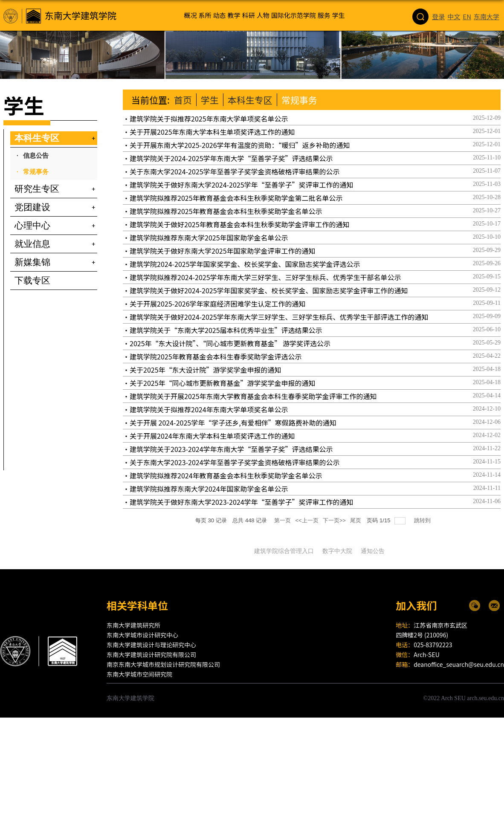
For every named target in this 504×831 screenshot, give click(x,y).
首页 (183, 100)
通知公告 (373, 551)
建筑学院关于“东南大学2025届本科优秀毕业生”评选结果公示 (226, 330)
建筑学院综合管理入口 (284, 551)
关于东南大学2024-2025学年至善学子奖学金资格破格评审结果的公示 (235, 171)
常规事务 (299, 100)
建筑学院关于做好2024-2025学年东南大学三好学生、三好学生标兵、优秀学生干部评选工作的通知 (279, 317)
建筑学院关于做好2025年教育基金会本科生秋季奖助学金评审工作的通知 (240, 224)
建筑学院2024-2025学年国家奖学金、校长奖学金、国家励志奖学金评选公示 (245, 264)
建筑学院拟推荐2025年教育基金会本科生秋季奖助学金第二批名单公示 (236, 198)
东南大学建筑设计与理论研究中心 (151, 645)
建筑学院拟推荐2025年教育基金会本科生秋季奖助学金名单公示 (226, 211)
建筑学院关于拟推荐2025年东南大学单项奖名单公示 (209, 119)
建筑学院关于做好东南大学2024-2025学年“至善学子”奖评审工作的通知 (242, 185)
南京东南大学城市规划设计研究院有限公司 (163, 664)
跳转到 (423, 520)
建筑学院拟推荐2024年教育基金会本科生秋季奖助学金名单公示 (226, 475)
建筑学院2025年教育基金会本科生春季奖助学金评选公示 (216, 356)
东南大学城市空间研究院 (139, 674)
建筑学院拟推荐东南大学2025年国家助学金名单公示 (209, 237)
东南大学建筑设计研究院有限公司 (151, 654)
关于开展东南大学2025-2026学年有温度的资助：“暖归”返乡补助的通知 (240, 145)
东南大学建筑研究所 (133, 625)
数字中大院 (337, 551)
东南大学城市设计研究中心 (142, 635)
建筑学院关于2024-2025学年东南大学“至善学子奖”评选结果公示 (231, 158)
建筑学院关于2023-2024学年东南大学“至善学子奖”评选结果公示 (231, 449)
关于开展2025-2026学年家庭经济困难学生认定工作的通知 (218, 304)
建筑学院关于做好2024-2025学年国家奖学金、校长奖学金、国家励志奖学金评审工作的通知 (269, 290)
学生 (210, 100)
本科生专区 (250, 100)
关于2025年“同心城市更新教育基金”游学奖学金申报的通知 (223, 383)
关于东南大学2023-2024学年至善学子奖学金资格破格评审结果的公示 (235, 462)
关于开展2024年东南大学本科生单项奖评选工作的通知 (212, 436)
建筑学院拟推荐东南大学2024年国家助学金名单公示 (209, 489)
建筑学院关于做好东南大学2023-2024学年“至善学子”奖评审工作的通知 (242, 502)
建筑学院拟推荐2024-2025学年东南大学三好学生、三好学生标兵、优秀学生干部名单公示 (265, 277)
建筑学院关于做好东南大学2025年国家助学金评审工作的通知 (223, 251)
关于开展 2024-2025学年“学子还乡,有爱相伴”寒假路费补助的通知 (233, 423)
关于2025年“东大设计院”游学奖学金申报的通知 (206, 370)
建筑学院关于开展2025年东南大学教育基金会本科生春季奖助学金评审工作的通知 (253, 396)
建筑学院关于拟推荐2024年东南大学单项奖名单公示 (209, 409)
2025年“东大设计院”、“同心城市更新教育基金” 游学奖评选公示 (230, 343)
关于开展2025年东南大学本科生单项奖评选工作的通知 (212, 132)
